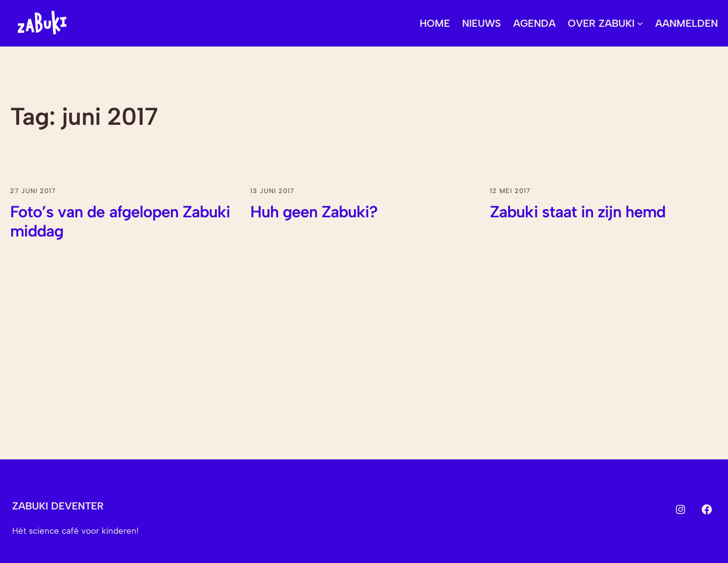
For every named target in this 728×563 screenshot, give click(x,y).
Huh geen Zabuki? (314, 212)
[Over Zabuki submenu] (640, 23)
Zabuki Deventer (58, 506)
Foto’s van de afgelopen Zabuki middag (120, 221)
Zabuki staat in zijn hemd (578, 212)
